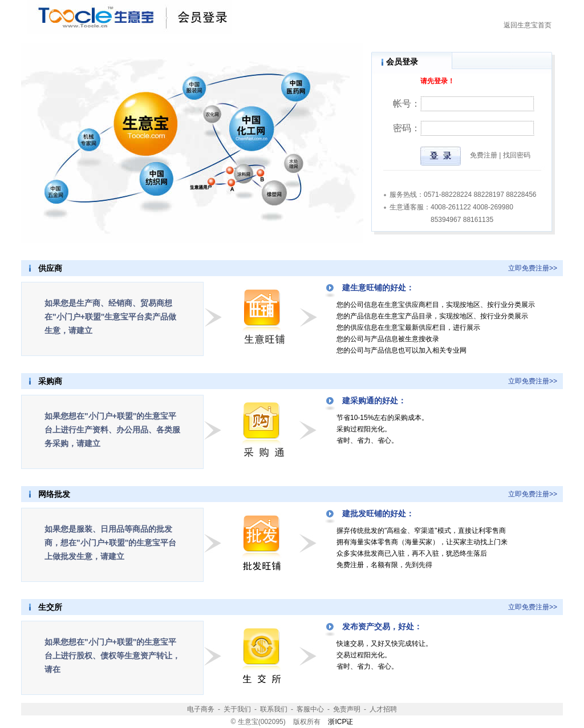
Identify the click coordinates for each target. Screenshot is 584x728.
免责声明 (347, 709)
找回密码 (517, 155)
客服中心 (310, 709)
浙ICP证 (340, 722)
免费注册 (484, 155)
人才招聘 (383, 709)
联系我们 (274, 709)
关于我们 (237, 709)
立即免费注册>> (533, 268)
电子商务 (201, 709)
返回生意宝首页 (528, 25)
